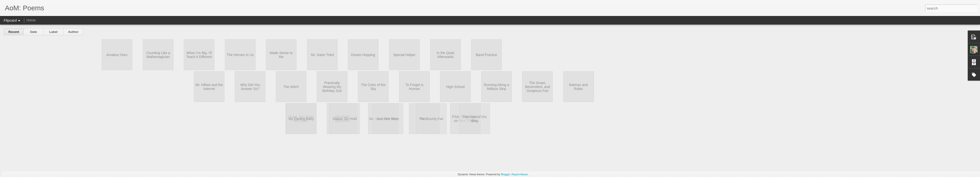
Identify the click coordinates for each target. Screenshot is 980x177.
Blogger (505, 174)
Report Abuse (520, 174)
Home (31, 20)
